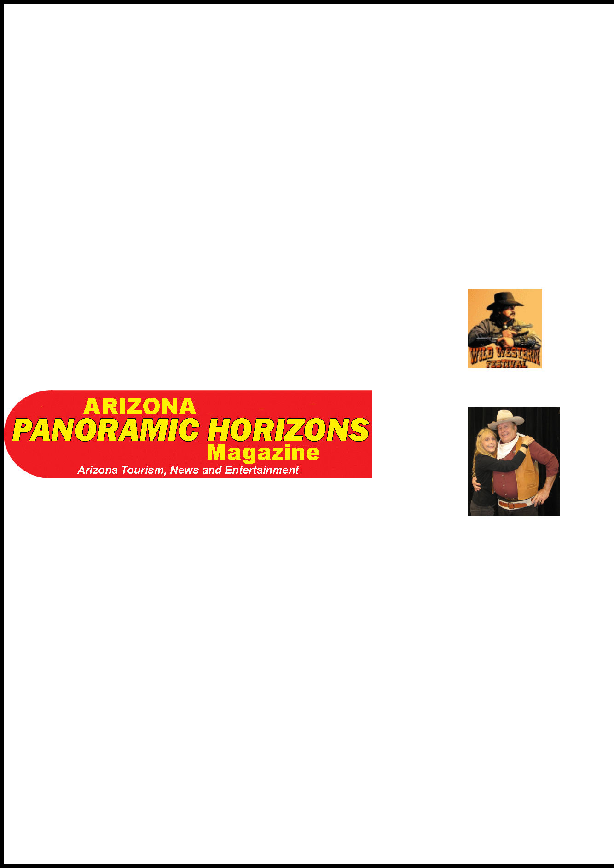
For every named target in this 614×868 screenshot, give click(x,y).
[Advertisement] (495, 142)
